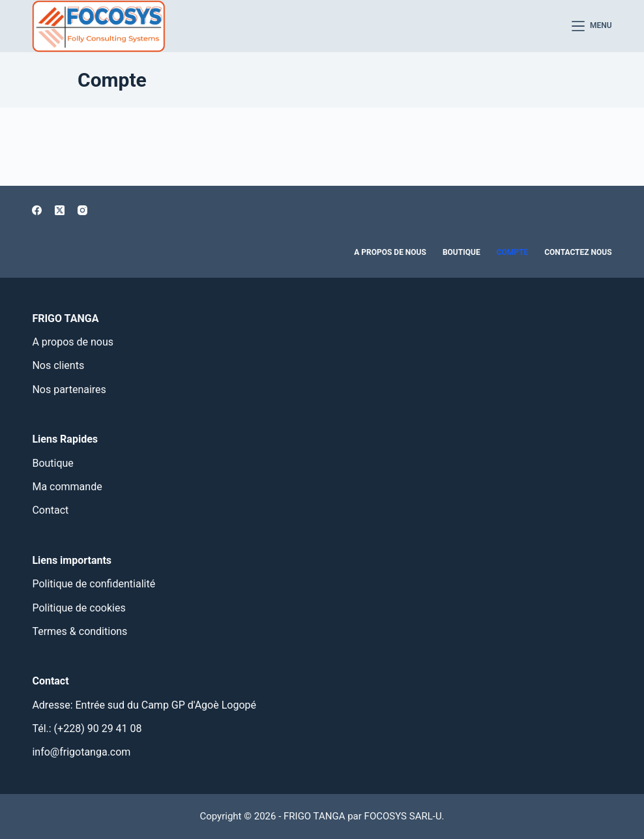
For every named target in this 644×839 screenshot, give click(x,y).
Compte (513, 252)
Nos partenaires (69, 390)
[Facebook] (37, 210)
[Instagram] (82, 210)
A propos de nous (390, 252)
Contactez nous (578, 252)
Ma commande (67, 487)
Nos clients (58, 365)
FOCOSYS (386, 816)
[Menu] (592, 26)
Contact (50, 510)
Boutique (461, 252)
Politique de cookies (79, 608)
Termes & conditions (80, 631)
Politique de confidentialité (94, 584)
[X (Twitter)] (60, 210)
